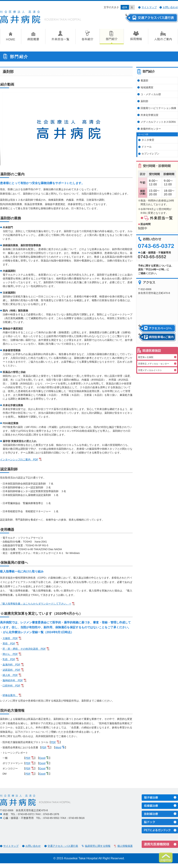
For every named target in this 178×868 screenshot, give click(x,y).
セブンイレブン (150, 154)
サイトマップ (149, 7)
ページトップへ (166, 858)
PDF (53, 742)
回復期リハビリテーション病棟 (158, 108)
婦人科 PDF (10, 675)
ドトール (147, 147)
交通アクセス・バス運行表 (63, 846)
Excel (42, 758)
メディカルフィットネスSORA (158, 122)
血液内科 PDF (11, 665)
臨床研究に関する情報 (98, 846)
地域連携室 (147, 87)
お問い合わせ (170, 7)
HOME (11, 37)
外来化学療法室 (149, 115)
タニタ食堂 (148, 140)
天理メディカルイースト (150, 370)
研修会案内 (10, 695)
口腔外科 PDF (11, 686)
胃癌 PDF (9, 644)
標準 (125, 7)
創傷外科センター (151, 129)
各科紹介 (87, 37)
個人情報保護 (125, 846)
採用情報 (136, 37)
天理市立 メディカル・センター (154, 364)
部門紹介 (112, 37)
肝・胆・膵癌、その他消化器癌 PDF (24, 649)
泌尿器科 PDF (11, 670)
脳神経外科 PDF (13, 680)
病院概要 (33, 37)
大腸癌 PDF (10, 638)
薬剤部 (144, 101)
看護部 (144, 81)
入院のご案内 (163, 37)
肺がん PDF (10, 654)
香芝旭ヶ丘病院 (146, 357)
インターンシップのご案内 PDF (19, 459)
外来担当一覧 (60, 37)
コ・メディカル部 (151, 94)
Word (58, 747)
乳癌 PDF (9, 659)
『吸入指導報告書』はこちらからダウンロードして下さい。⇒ (36, 604)
